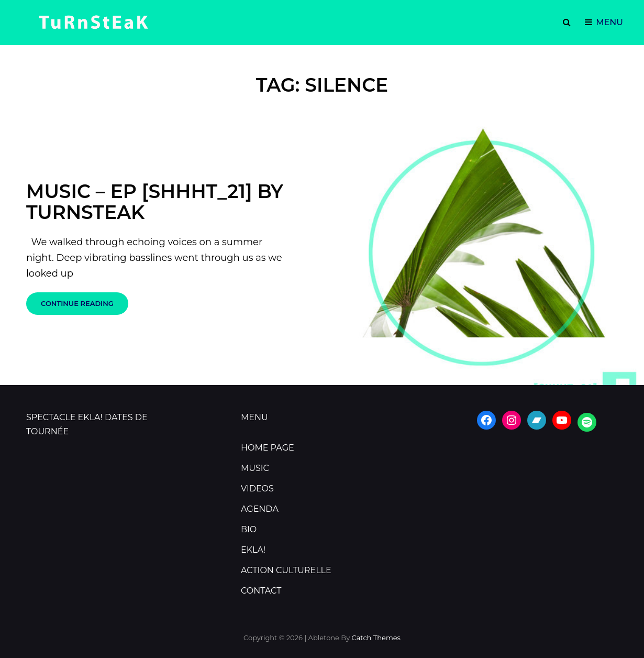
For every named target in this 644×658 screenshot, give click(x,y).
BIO (249, 529)
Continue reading (85, 307)
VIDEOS (257, 489)
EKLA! (253, 550)
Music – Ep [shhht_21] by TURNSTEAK (155, 202)
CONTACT (261, 591)
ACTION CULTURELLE (286, 570)
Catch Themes (376, 638)
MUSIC (255, 468)
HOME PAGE (268, 448)
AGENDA (260, 509)
